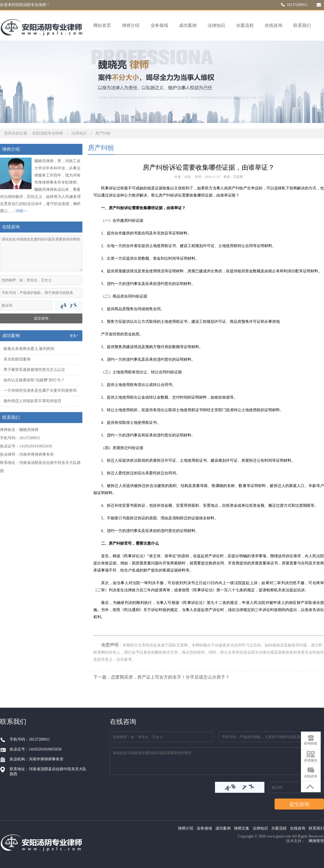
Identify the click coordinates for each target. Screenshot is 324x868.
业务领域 (159, 25)
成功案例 (188, 25)
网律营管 (316, 841)
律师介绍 (131, 25)
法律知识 (216, 25)
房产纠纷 (103, 133)
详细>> (21, 211)
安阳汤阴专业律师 (48, 133)
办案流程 (245, 25)
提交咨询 (41, 318)
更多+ (74, 336)
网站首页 (102, 25)
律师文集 (242, 828)
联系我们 (302, 25)
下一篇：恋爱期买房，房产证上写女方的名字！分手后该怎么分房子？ (161, 677)
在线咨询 (273, 25)
